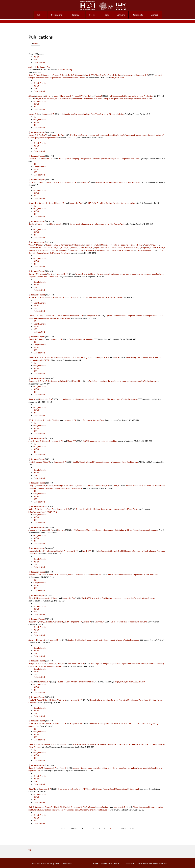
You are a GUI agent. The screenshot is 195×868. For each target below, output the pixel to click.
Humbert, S (41, 640)
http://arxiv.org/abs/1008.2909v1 (43, 512)
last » (132, 828)
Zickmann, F (59, 357)
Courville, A (99, 622)
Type (42, 67)
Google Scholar (40, 83)
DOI (35, 80)
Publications (57, 15)
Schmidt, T (46, 441)
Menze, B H (33, 114)
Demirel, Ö (65, 250)
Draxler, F (59, 622)
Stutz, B (38, 441)
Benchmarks (138, 15)
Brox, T (137, 248)
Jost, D (45, 381)
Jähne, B (32, 96)
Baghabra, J (39, 807)
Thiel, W (61, 663)
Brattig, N (85, 357)
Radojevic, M (125, 245)
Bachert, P (52, 316)
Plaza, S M (99, 75)
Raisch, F (87, 96)
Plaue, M (40, 700)
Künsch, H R (33, 339)
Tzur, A (93, 357)
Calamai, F (64, 381)
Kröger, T (49, 509)
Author (31, 67)
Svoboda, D (114, 245)
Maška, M (40, 245)
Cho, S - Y (67, 248)
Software (121, 15)
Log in (117, 864)
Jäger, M (32, 399)
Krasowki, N (33, 182)
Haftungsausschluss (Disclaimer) (152, 864)
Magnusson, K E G (52, 245)
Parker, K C (72, 485)
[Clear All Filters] (65, 70)
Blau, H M (155, 245)
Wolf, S (162, 248)
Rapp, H (48, 700)
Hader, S (56, 96)
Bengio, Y (87, 622)
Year (49, 67)
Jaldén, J (147, 245)
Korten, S (77, 357)
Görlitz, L (32, 420)
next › (123, 828)
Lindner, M (63, 575)
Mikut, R (155, 248)
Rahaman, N (47, 75)
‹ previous (74, 828)
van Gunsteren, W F (76, 663)
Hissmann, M (41, 224)
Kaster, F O (33, 274)
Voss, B (45, 575)
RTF (35, 59)
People (92, 15)
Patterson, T (82, 485)
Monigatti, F (61, 485)
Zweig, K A (74, 297)
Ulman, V (32, 245)
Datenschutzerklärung (42, 864)
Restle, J (98, 96)
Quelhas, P (55, 250)
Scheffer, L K (109, 75)
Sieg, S (31, 441)
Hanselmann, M (46, 297)
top (30, 850)
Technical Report (38, 132)
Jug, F (83, 250)
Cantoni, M (40, 551)
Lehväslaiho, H (104, 807)
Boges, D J (49, 807)
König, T (32, 485)
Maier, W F (72, 441)
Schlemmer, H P (76, 316)
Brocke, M (40, 96)
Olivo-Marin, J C (87, 248)
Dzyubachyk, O (35, 248)
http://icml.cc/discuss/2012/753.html (130, 682)
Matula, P (97, 245)
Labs (39, 15)
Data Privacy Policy (63, 864)
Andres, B (32, 509)
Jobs (107, 15)
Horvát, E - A (34, 297)
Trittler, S (32, 159)
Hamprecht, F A (142, 75)
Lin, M (66, 622)
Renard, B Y (33, 203)
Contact (154, 15)
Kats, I (56, 598)
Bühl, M (32, 789)
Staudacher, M (34, 530)
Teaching (76, 15)
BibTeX (36, 57)
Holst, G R (58, 807)
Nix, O (50, 274)
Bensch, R (130, 248)
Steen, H (52, 203)
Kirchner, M (43, 203)
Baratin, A (50, 622)
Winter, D (68, 357)
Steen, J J (92, 485)
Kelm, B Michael (63, 316)
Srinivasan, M (92, 807)
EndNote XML (39, 62)
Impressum (131, 864)
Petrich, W (43, 135)
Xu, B (41, 357)
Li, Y (60, 248)
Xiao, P (55, 248)
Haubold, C (79, 245)
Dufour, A (75, 248)
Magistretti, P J (120, 807)
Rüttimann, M (54, 381)
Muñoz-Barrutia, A (115, 250)
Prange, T (57, 75)
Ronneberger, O (67, 245)
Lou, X (31, 462)
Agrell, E (42, 339)
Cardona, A (80, 75)
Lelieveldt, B (47, 248)
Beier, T (32, 75)
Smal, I (134, 245)
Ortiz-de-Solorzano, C (146, 250)
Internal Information (102, 864)
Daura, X (53, 663)
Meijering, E (102, 250)
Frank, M (32, 700)
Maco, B (32, 551)
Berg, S (64, 75)
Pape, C (39, 75)
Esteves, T (46, 250)
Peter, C (45, 663)
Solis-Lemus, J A (118, 248)
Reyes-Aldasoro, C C (103, 248)
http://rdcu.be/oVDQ (119, 78)
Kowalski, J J (77, 381)
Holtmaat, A (51, 551)
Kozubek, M (128, 250)
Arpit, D (42, 622)
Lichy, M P (43, 316)
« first (63, 828)
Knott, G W (90, 75)
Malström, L (75, 250)
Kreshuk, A (127, 75)
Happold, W (78, 96)
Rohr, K (140, 245)
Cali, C (31, 807)
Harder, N (88, 245)
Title (37, 67)
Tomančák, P (91, 250)
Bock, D (71, 75)
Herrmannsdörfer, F (44, 598)
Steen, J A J (61, 203)
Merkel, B (42, 274)
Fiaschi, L (38, 462)
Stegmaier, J (146, 248)
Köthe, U (119, 75)
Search (36, 44)
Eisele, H (49, 96)
